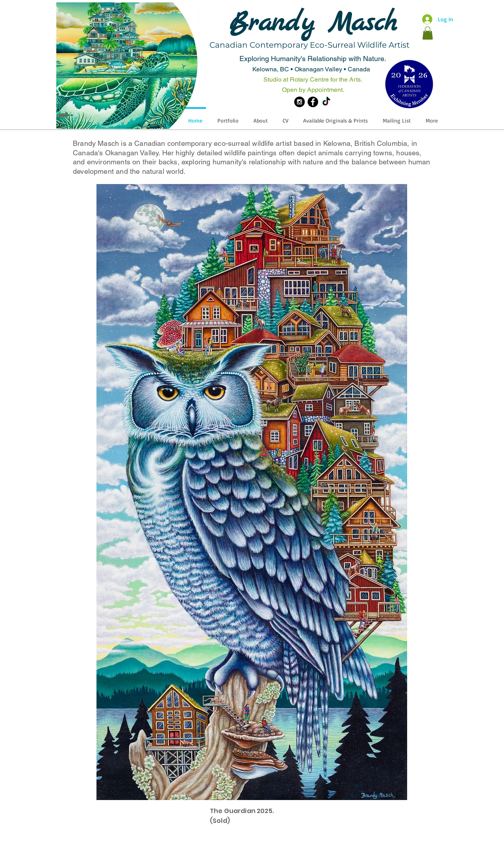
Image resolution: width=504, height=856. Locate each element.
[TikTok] (326, 102)
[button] (428, 33)
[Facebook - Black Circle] (313, 102)
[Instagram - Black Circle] (299, 102)
